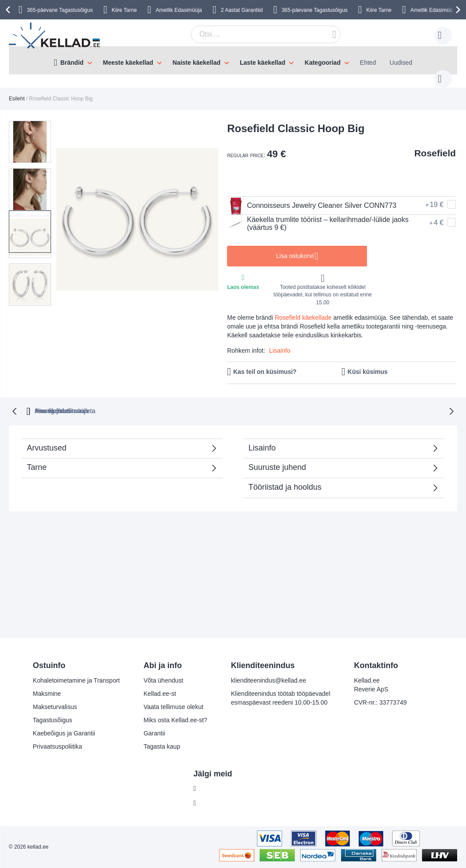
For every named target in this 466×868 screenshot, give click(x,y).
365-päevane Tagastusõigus (60, 10)
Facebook (214, 789)
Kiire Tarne (124, 10)
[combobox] (252, 34)
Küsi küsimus (368, 363)
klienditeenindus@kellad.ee (269, 680)
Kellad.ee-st (160, 694)
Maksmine (47, 694)
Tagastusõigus (53, 720)
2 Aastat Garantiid (242, 10)
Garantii (154, 733)
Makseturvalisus (55, 707)
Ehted (368, 63)
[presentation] (9, 10)
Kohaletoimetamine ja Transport (77, 680)
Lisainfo (280, 342)
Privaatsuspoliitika (58, 746)
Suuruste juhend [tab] (277, 458)
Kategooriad (323, 63)
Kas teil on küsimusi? (265, 363)
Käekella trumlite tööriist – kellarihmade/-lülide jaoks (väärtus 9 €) (318, 215)
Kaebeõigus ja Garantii (64, 733)
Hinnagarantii (154, 401)
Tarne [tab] (37, 458)
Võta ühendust (163, 680)
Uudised (401, 63)
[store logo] (55, 36)
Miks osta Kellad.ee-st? (175, 720)
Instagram (214, 803)
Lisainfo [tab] (262, 438)
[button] (33, 128)
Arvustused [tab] (118, 441)
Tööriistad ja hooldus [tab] (285, 477)
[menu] (233, 60)
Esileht (17, 90)
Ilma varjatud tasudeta (228, 401)
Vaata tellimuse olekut (173, 707)
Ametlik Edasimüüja (179, 10)
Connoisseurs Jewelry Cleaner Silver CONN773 (312, 197)
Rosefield (435, 144)
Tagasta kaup (162, 746)
